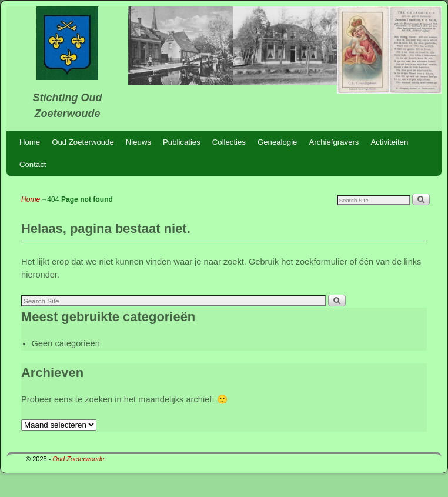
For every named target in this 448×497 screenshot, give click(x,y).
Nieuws (138, 142)
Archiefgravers (334, 142)
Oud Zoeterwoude (83, 142)
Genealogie (277, 142)
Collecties (229, 142)
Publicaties (182, 142)
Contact (33, 164)
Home (30, 142)
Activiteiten (389, 142)
